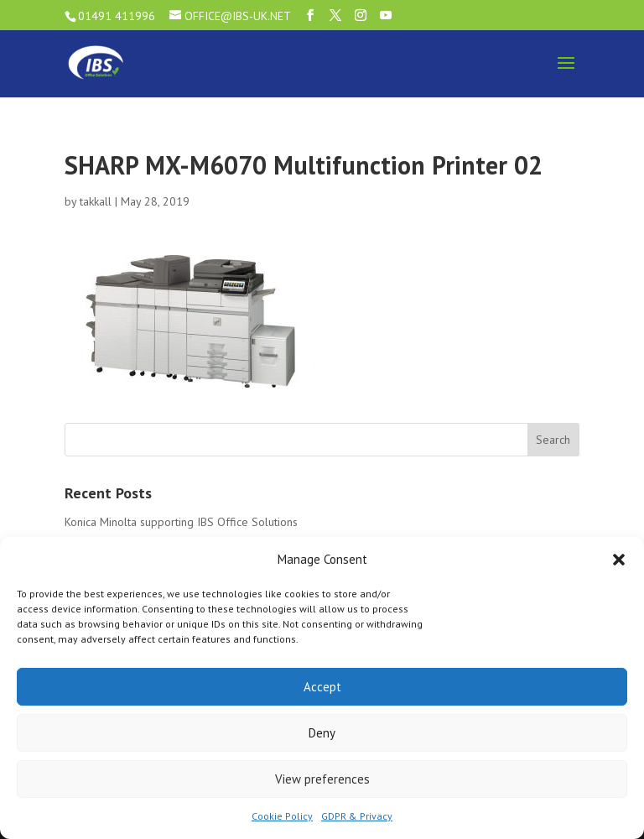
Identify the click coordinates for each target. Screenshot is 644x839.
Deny (322, 733)
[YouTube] (386, 16)
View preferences (322, 779)
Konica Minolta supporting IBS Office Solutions (181, 522)
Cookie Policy (282, 816)
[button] (619, 560)
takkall (96, 201)
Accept (322, 687)
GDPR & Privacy (357, 816)
